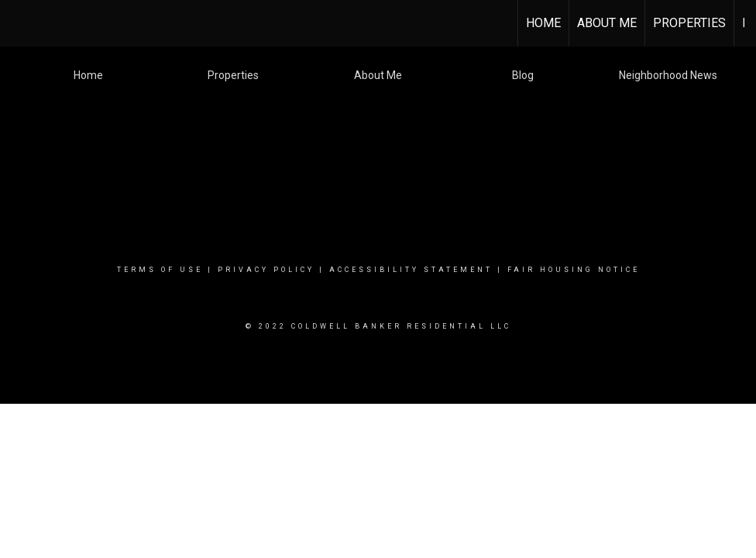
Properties (689, 23)
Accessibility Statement (411, 270)
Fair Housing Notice (574, 270)
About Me (607, 23)
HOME (543, 23)
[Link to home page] (20, 23)
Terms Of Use (160, 270)
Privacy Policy (266, 270)
